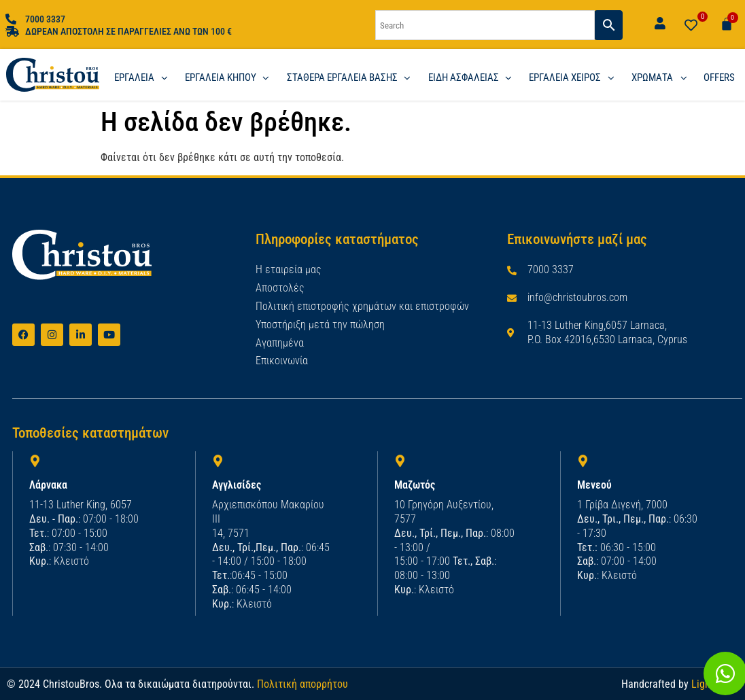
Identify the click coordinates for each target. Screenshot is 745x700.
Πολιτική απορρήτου (302, 683)
